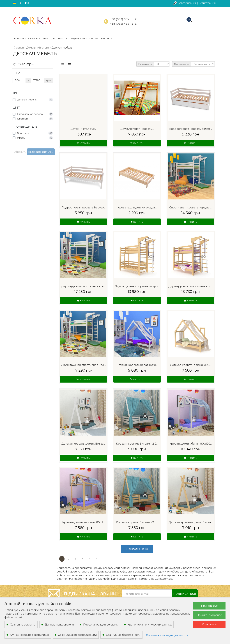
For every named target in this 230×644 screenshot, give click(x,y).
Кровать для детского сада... (137, 207)
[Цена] (19, 80)
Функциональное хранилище (29, 635)
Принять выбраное (209, 615)
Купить (83, 143)
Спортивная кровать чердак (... (191, 207)
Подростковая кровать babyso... (83, 207)
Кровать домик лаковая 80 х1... (83, 522)
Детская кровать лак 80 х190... (191, 365)
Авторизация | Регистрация (197, 3)
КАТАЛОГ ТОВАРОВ (27, 38)
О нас (45, 38)
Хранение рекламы (23, 625)
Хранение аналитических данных (150, 625)
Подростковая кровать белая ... (191, 129)
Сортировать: (182, 64)
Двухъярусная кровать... (137, 129)
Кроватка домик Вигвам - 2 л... (137, 522)
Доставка (57, 38)
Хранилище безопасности (123, 635)
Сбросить (20, 152)
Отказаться (209, 624)
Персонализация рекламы (101, 625)
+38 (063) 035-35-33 (124, 19)
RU (27, 3)
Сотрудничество (76, 38)
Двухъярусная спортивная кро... (83, 286)
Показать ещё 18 (137, 549)
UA (19, 3)
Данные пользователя (59, 625)
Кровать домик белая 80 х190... (191, 444)
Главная (19, 48)
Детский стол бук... (83, 129)
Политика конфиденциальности (167, 635)
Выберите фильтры (41, 152)
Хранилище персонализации (77, 635)
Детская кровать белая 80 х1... (137, 365)
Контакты (107, 38)
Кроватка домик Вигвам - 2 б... (137, 444)
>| (97, 559)
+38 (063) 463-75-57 (124, 24)
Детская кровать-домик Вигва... (83, 444)
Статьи (94, 38)
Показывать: (145, 64)
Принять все (209, 606)
